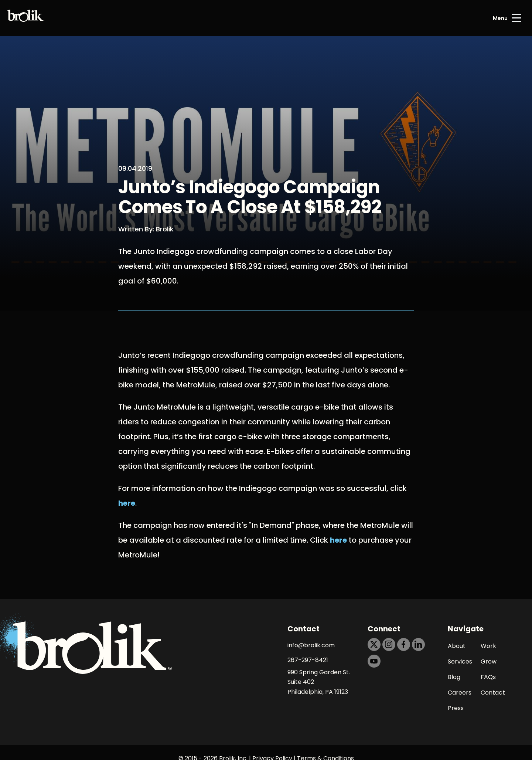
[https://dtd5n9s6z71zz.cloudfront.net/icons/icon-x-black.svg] (374, 644)
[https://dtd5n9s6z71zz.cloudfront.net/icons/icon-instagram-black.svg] (389, 644)
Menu (500, 18)
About (457, 646)
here (127, 503)
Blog (454, 677)
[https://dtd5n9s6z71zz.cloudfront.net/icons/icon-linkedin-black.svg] (418, 644)
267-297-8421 (308, 660)
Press (456, 708)
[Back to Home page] (26, 18)
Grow (489, 661)
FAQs (488, 677)
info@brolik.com (311, 645)
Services (460, 661)
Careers (460, 693)
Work (488, 646)
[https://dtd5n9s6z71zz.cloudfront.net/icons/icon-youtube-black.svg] (374, 661)
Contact (493, 693)
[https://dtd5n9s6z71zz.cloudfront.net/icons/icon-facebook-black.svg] (404, 644)
